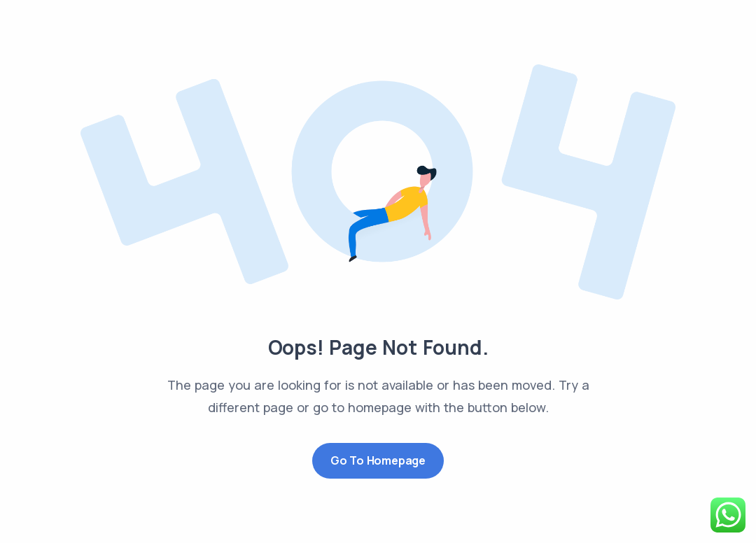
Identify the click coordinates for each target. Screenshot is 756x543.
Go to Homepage (378, 460)
